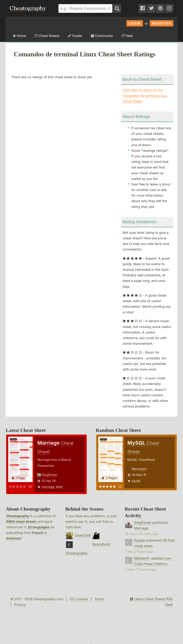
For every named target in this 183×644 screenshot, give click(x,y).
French (38, 533)
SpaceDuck (101, 544)
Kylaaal (140, 540)
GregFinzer (49, 475)
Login (135, 23)
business (14, 538)
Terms (99, 599)
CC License (79, 599)
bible (59, 487)
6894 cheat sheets (21, 522)
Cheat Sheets (47, 36)
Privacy (20, 605)
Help (127, 36)
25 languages (39, 527)
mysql (136, 481)
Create (75, 36)
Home (19, 36)
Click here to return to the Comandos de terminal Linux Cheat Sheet (145, 96)
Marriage (141, 528)
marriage (48, 487)
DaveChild (83, 535)
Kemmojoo (139, 469)
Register (162, 23)
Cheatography (18, 516)
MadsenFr (142, 558)
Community (102, 36)
